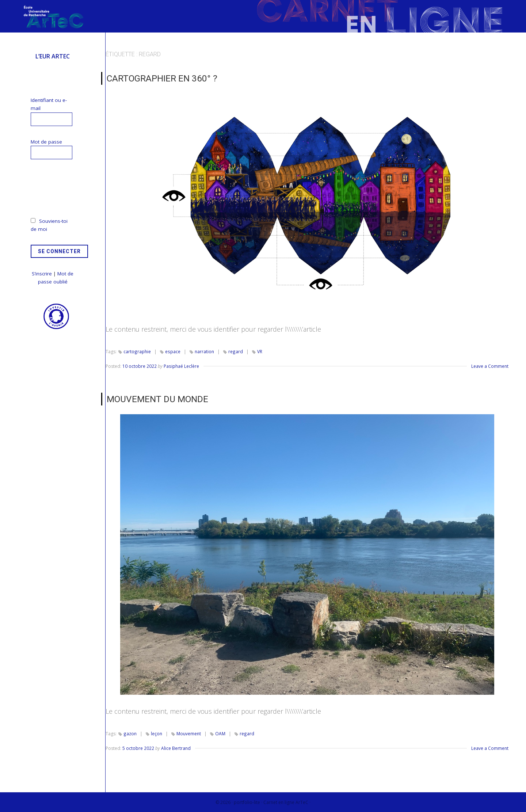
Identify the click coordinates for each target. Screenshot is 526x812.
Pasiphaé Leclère (181, 366)
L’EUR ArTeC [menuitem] (53, 56)
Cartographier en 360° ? (161, 78)
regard (235, 351)
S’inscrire (42, 274)
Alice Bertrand (176, 748)
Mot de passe (46, 142)
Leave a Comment (490, 366)
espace (172, 351)
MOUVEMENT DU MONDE (157, 399)
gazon (130, 733)
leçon (156, 733)
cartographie (137, 351)
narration (204, 351)
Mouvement (188, 733)
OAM (220, 733)
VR (259, 351)
